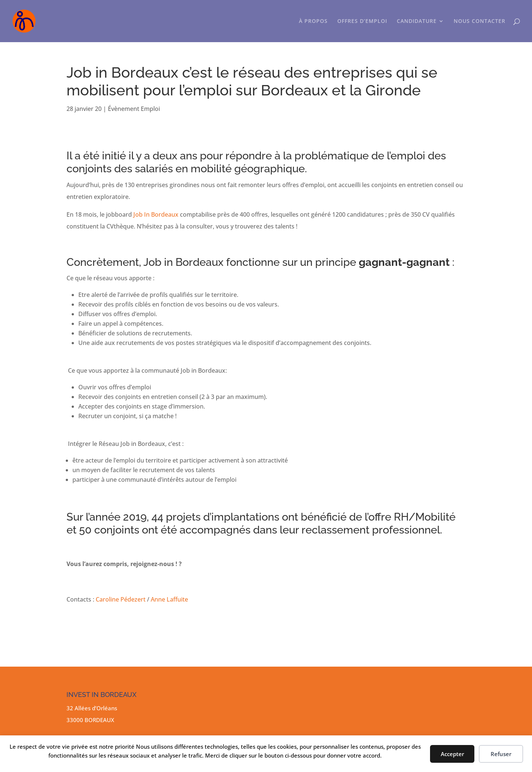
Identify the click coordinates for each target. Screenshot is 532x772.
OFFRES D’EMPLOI (362, 21)
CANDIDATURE (417, 21)
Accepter (452, 754)
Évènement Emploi (134, 109)
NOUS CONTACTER (480, 21)
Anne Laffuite (169, 599)
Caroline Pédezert (121, 599)
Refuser (501, 754)
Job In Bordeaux (156, 214)
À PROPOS (313, 21)
